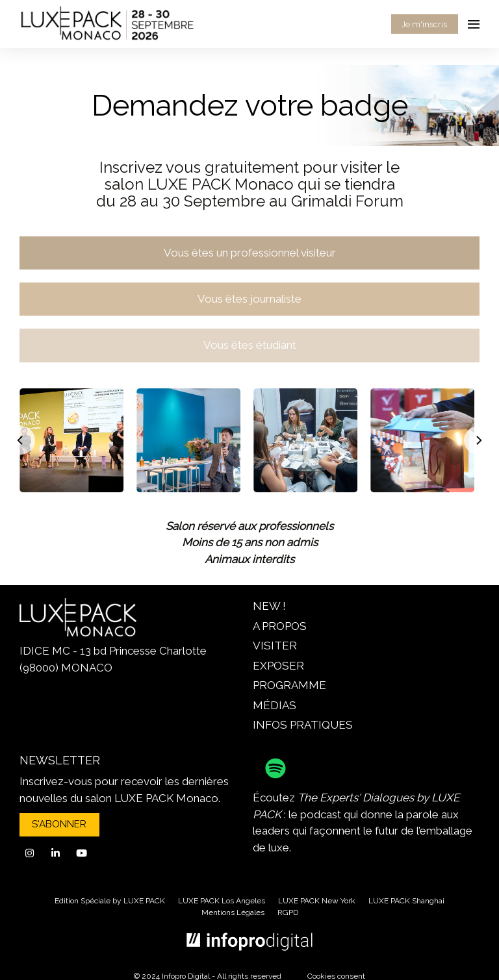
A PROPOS (280, 626)
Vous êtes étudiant (250, 345)
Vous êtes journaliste (249, 299)
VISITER (275, 646)
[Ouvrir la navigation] (474, 24)
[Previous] (21, 440)
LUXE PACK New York (317, 901)
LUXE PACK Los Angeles (222, 901)
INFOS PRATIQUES (303, 725)
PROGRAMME (289, 685)
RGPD (288, 912)
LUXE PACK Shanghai (406, 901)
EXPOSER (278, 666)
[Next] (478, 440)
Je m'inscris (424, 24)
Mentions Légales (233, 912)
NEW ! (269, 606)
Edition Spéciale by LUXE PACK (110, 901)
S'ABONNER (59, 824)
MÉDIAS (275, 705)
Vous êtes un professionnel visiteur (250, 253)
